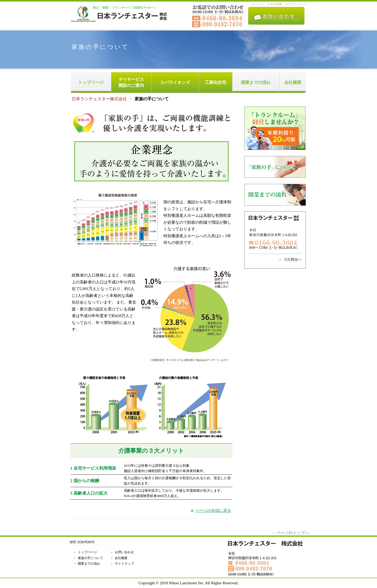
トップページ (91, 82)
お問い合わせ (124, 552)
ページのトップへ (293, 533)
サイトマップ (297, 4)
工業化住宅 (215, 82)
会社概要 (276, 4)
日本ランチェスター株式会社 (99, 99)
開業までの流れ (256, 82)
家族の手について (91, 558)
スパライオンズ (175, 82)
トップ (259, 4)
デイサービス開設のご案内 (131, 82)
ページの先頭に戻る (213, 511)
